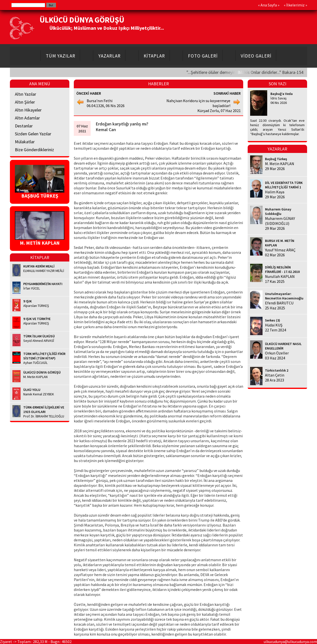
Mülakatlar (25, 142)
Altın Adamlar (27, 118)
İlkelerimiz (295, 5)
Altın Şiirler (25, 102)
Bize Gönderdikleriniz (34, 150)
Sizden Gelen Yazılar (33, 134)
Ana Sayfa (269, 5)
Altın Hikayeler (28, 110)
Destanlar (24, 126)
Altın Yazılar (26, 94)
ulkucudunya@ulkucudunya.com (290, 642)
